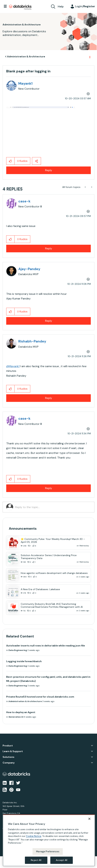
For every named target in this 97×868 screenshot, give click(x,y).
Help (61, 6)
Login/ (85, 6)
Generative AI (16, 717)
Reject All (36, 860)
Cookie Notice (34, 836)
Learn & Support (13, 751)
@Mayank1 (13, 366)
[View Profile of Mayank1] (25, 83)
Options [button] (90, 57)
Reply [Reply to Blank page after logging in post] (49, 170)
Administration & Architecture (26, 56)
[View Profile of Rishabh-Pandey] (32, 341)
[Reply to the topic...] (53, 507)
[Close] (89, 819)
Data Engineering (18, 650)
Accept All (62, 860)
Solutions (8, 757)
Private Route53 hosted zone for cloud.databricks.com (40, 697)
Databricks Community (20, 7)
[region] (49, 840)
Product (8, 746)
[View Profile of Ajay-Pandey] (29, 269)
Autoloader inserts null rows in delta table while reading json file (46, 646)
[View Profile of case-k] (24, 201)
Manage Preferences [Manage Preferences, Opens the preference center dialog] (48, 852)
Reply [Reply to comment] (49, 248)
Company (9, 763)
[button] (41, 123)
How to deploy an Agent (21, 712)
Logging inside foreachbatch (24, 661)
